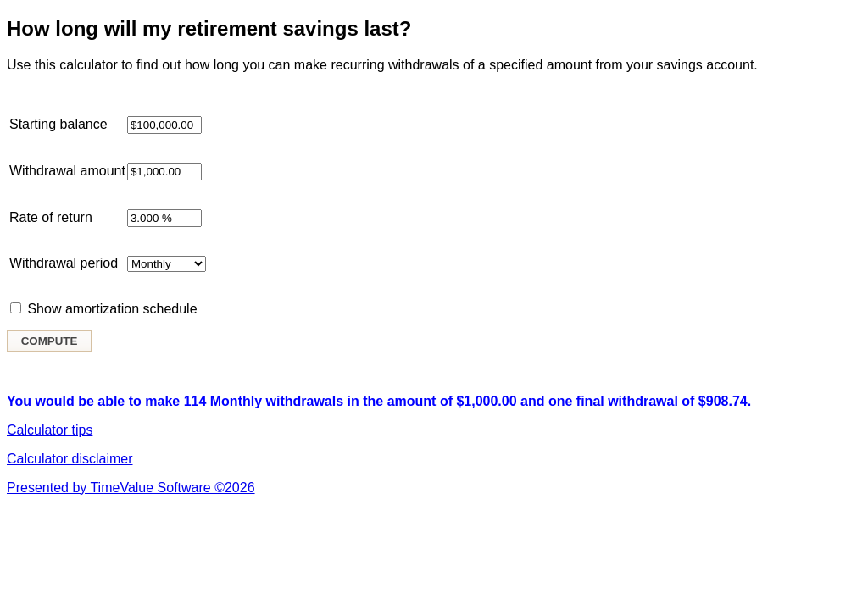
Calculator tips (50, 430)
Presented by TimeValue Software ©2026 (131, 488)
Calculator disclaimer (70, 459)
